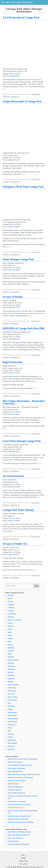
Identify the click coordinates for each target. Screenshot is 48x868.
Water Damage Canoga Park (18, 259)
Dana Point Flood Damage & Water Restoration (24, 775)
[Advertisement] (24, 44)
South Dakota (12, 722)
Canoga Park (35, 94)
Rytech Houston (13, 784)
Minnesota (11, 666)
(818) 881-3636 (14, 307)
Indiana (10, 638)
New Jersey (12, 688)
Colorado (11, 611)
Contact (23, 858)
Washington (12, 740)
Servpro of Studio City (15, 544)
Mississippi (12, 669)
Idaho (10, 632)
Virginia (10, 737)
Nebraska (11, 679)
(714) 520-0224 (14, 76)
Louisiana (11, 651)
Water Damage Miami (15, 771)
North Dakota (12, 700)
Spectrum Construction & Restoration (20, 778)
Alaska (10, 598)
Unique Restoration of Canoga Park (22, 101)
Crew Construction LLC (16, 808)
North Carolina (13, 697)
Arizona (10, 602)
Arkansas (11, 605)
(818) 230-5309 (14, 270)
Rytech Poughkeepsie (15, 787)
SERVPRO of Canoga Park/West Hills (23, 328)
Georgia (11, 626)
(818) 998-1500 (14, 339)
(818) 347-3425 (14, 373)
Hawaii (10, 629)
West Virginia (12, 743)
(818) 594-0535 (14, 487)
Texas (10, 728)
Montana (11, 675)
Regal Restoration (12, 362)
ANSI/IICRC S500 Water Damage (19, 832)
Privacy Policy (23, 861)
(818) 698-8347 (14, 452)
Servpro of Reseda (13, 297)
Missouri (11, 672)
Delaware (11, 617)
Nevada (10, 682)
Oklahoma (11, 706)
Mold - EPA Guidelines (15, 838)
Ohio (9, 703)
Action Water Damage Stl (16, 793)
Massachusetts (13, 660)
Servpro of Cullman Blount (17, 781)
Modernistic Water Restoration (18, 819)
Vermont (11, 734)
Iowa (9, 642)
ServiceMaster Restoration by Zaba (20, 765)
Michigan (11, 663)
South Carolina (13, 719)
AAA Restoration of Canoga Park (21, 17)
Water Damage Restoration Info (19, 835)
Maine (10, 654)
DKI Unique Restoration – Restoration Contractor (24, 402)
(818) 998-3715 (14, 554)
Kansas (10, 645)
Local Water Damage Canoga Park (22, 441)
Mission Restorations (15, 762)
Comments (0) (15, 97)
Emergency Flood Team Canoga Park (23, 187)
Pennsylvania (12, 712)
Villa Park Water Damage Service (19, 816)
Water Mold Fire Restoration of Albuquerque (23, 759)
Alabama (11, 595)
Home (23, 855)
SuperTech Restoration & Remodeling (21, 822)
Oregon (10, 709)
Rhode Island (12, 716)
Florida (10, 623)
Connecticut (12, 614)
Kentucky (11, 648)
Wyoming (11, 749)
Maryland (11, 657)
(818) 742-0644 (14, 521)
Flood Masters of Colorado (17, 802)
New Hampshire (13, 685)
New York (11, 694)
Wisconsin (11, 746)
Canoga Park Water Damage (18, 510)
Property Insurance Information (18, 844)
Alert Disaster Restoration (17, 768)
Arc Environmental (13, 476)
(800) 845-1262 (14, 160)
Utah (9, 731)
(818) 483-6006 (14, 227)
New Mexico (12, 691)
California (6, 97)
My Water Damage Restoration (20, 867)
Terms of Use (23, 864)
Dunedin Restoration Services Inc (19, 805)
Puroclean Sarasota (15, 790)
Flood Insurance (13, 841)
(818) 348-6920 (14, 414)
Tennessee (12, 725)
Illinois (10, 635)
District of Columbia (14, 620)
